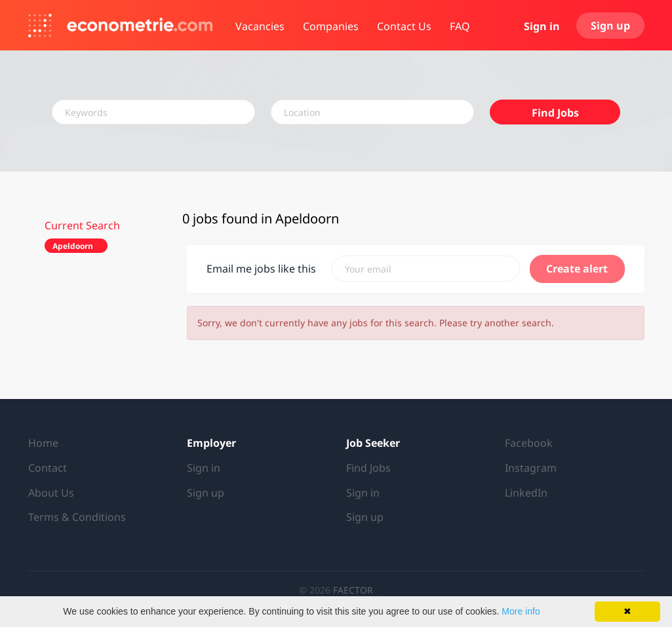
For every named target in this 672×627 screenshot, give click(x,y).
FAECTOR (353, 590)
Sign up (610, 26)
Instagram (531, 468)
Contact (48, 468)
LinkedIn (526, 493)
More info (521, 611)
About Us (51, 493)
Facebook (529, 443)
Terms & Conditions (77, 517)
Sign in (542, 26)
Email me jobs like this (261, 269)
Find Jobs (555, 113)
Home (43, 443)
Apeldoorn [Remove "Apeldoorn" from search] (73, 246)
